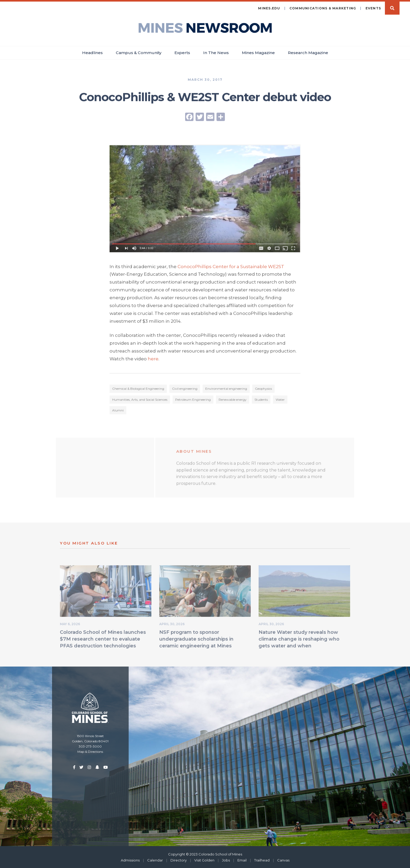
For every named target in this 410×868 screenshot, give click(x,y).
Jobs (226, 860)
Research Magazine (308, 52)
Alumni (118, 411)
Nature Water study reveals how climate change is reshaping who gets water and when (299, 640)
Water (280, 400)
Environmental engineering (226, 389)
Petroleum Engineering (193, 400)
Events (373, 8)
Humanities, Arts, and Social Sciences (140, 400)
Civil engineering (185, 389)
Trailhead (262, 860)
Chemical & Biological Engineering (138, 389)
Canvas (283, 860)
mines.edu (269, 8)
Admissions (130, 860)
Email (242, 860)
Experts (182, 52)
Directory (179, 860)
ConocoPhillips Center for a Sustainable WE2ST (231, 267)
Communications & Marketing (323, 8)
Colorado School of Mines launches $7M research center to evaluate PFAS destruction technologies (103, 640)
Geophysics (263, 389)
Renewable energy (233, 400)
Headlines (92, 52)
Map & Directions (90, 751)
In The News (216, 52)
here (153, 359)
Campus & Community (139, 52)
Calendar (155, 860)
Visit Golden (204, 860)
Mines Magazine (258, 52)
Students (261, 400)
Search (392, 8)
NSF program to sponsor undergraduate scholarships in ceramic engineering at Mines (196, 640)
